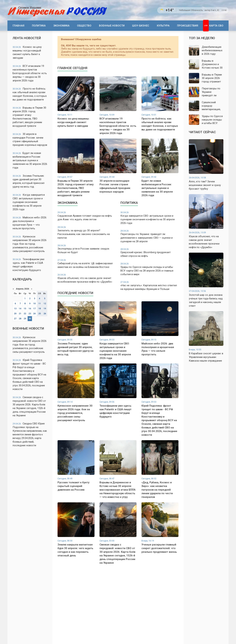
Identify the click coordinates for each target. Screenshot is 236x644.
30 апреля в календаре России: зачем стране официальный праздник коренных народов (30, 139)
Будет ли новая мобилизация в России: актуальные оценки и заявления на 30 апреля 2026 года (30, 160)
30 (30, 319)
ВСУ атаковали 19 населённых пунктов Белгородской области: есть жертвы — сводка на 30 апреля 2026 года (30, 73)
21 (20, 314)
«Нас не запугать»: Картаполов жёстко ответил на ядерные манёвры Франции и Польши (149, 286)
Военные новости (112, 26)
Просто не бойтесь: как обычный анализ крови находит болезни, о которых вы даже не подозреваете (30, 94)
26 (45, 314)
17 (34, 309)
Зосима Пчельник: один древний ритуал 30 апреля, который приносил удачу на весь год (29, 181)
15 (25, 309)
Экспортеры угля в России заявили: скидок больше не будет (87, 249)
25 (40, 314)
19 (45, 309)
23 (30, 314)
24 (34, 314)
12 (45, 304)
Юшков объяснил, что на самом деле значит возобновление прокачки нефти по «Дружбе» (87, 278)
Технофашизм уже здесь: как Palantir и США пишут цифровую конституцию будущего (29, 265)
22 (25, 314)
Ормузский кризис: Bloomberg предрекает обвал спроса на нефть (149, 253)
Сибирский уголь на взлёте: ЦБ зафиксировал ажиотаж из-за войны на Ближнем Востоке (87, 264)
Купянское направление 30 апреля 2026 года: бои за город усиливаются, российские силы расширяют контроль (30, 244)
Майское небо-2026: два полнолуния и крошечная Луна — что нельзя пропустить (30, 223)
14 (20, 309)
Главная (18, 26)
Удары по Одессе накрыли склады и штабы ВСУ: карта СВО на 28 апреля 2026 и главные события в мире (149, 269)
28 (20, 319)
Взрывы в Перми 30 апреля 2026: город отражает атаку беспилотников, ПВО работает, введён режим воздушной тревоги (29, 117)
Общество (84, 26)
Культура (163, 26)
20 (15, 314)
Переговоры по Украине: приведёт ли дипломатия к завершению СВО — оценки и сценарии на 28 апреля (149, 236)
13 (15, 309)
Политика (39, 26)
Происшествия (188, 26)
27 (15, 319)
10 (34, 304)
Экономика (61, 26)
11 (40, 304)
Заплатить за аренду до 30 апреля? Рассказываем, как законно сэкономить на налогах (87, 233)
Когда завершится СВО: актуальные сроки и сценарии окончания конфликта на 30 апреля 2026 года (29, 202)
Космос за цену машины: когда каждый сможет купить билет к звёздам (27, 52)
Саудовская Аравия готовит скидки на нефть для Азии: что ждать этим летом (87, 216)
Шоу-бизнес (141, 26)
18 (40, 309)
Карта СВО (216, 26)
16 (30, 309)
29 (25, 319)
